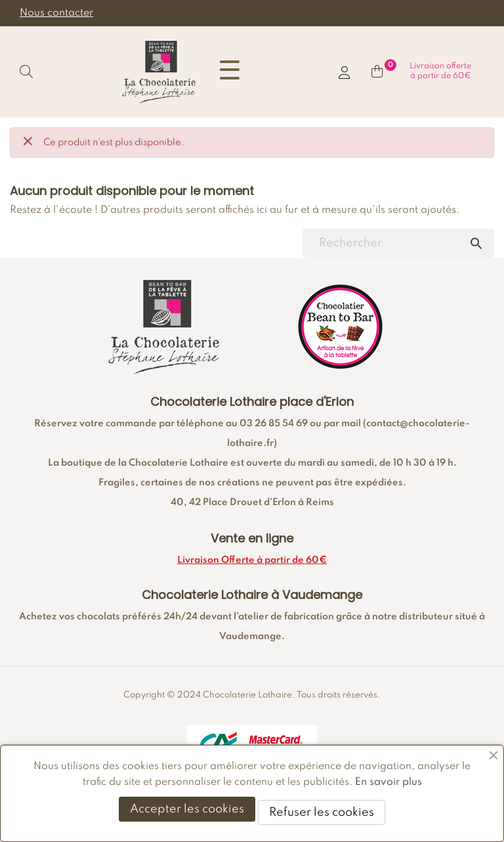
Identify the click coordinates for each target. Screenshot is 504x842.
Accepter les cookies (187, 809)
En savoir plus (388, 782)
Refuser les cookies (322, 812)
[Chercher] (398, 243)
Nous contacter (56, 13)
